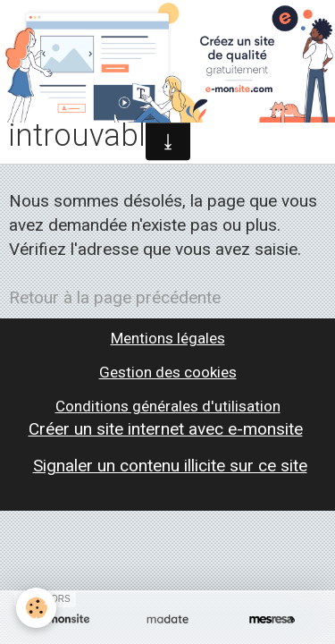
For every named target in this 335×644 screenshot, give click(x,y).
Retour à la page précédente (115, 297)
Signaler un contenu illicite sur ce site (170, 466)
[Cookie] (36, 608)
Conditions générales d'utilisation (168, 406)
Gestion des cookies (168, 372)
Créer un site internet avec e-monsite (166, 429)
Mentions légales (168, 338)
